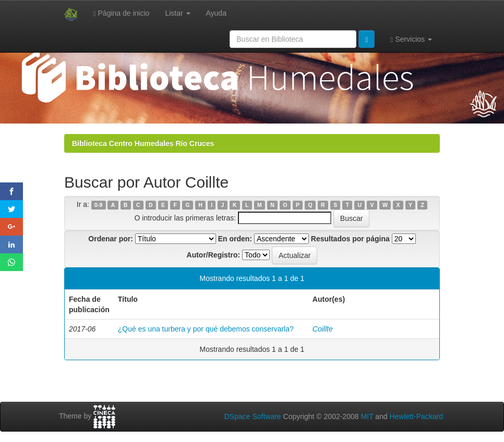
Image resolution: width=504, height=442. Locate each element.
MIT (367, 416)
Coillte (323, 329)
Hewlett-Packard (416, 416)
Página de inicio (122, 13)
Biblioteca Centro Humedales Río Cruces (143, 143)
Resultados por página (350, 239)
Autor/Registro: (214, 255)
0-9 (98, 205)
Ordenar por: (111, 239)
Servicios (411, 39)
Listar (177, 13)
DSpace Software (253, 416)
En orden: (235, 239)
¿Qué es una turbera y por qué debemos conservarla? (206, 329)
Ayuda (216, 13)
